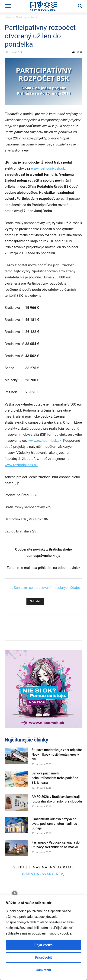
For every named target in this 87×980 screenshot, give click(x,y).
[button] (8, 6)
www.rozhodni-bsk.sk (48, 168)
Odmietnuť (44, 970)
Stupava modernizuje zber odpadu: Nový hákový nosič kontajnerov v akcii (57, 754)
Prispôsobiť (44, 957)
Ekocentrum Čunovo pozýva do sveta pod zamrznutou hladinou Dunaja (54, 824)
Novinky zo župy (26, 17)
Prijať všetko (43, 945)
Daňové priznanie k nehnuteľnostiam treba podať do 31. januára (55, 778)
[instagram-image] (14, 893)
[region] (43, 938)
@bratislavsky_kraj (43, 874)
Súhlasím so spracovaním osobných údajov (47, 588)
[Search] (81, 6)
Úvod (8, 17)
